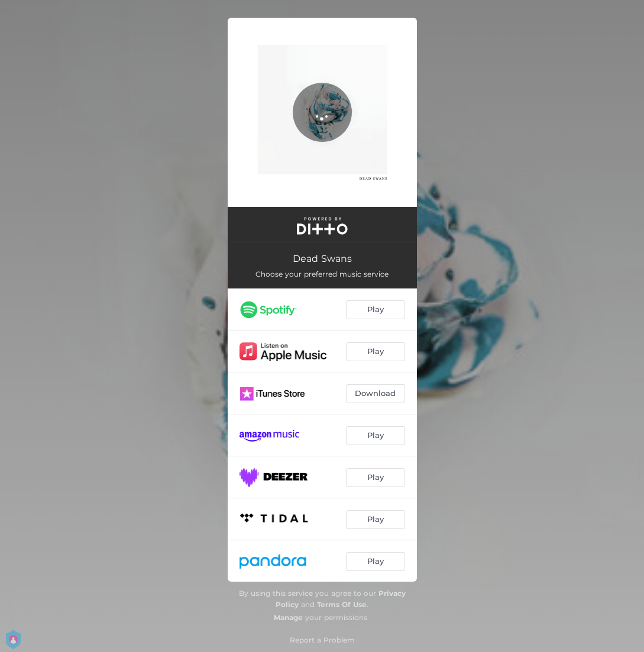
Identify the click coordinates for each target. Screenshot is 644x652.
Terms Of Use (342, 604)
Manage (288, 617)
